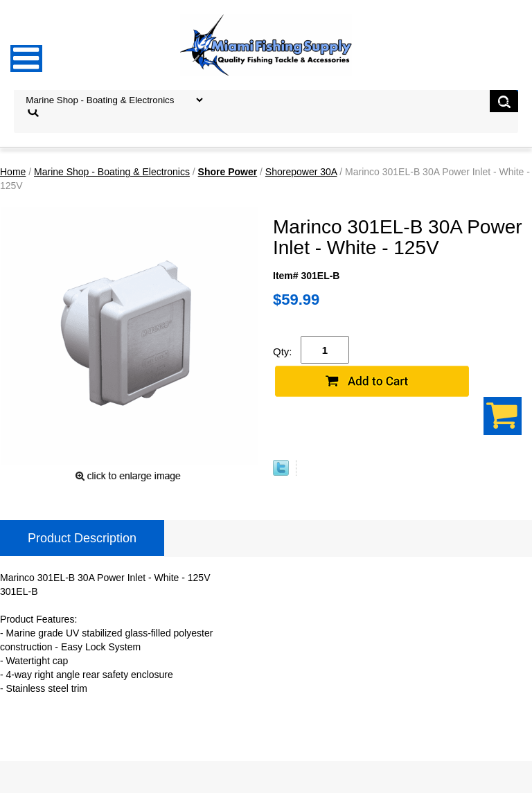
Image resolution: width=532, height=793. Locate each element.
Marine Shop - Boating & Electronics (112, 172)
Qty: (283, 351)
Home (13, 172)
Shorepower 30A (301, 172)
